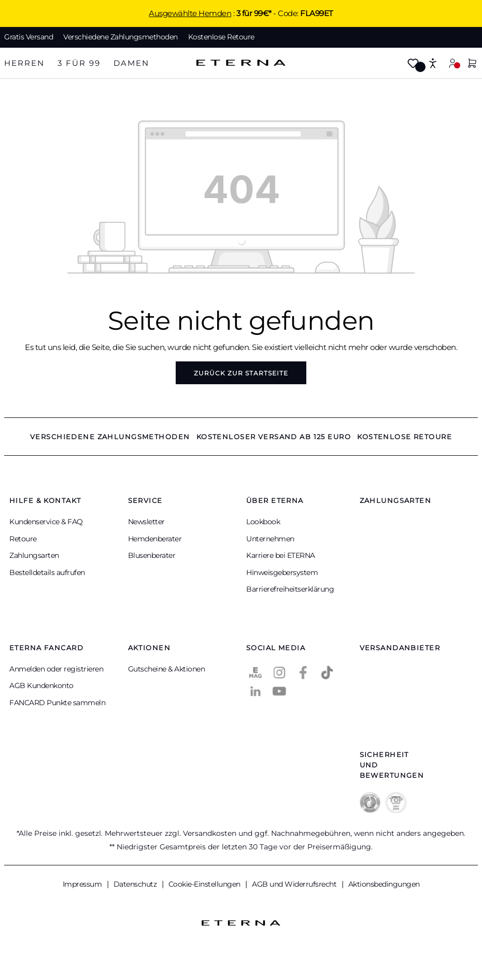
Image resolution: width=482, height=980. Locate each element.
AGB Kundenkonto (41, 685)
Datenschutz (136, 884)
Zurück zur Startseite (241, 373)
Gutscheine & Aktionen (167, 669)
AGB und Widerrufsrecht (295, 884)
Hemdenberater (155, 539)
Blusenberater (152, 555)
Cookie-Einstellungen (205, 884)
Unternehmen (270, 539)
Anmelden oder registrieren (56, 669)
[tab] (24, 64)
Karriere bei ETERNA (281, 555)
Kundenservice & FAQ (46, 522)
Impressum (83, 884)
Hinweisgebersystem (282, 572)
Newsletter (146, 522)
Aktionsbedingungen (384, 884)
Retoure (23, 539)
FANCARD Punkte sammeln (57, 703)
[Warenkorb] (472, 64)
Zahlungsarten (34, 555)
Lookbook (263, 522)
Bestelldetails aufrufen (47, 572)
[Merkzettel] (413, 64)
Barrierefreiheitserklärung (290, 589)
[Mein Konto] (452, 63)
